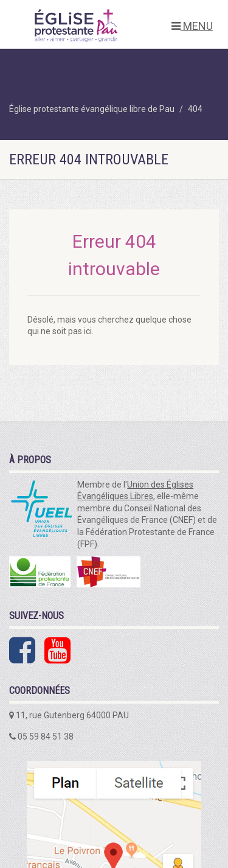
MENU (192, 26)
